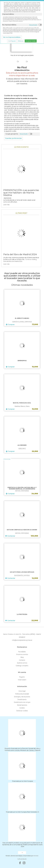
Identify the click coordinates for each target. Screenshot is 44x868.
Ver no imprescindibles (12, 37)
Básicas (21, 41)
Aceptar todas (31, 41)
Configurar (12, 41)
